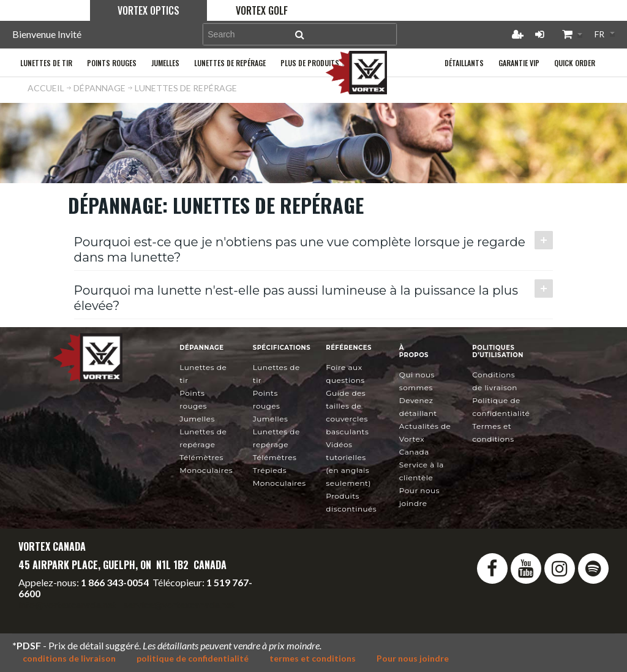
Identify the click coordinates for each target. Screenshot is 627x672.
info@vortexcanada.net (67, 604)
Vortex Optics (148, 10)
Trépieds (270, 470)
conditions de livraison (69, 658)
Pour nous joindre (413, 658)
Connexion (539, 34)
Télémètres (201, 457)
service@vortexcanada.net (179, 604)
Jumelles (197, 419)
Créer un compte (517, 34)
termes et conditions (313, 658)
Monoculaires (206, 470)
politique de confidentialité (193, 658)
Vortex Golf (262, 10)
